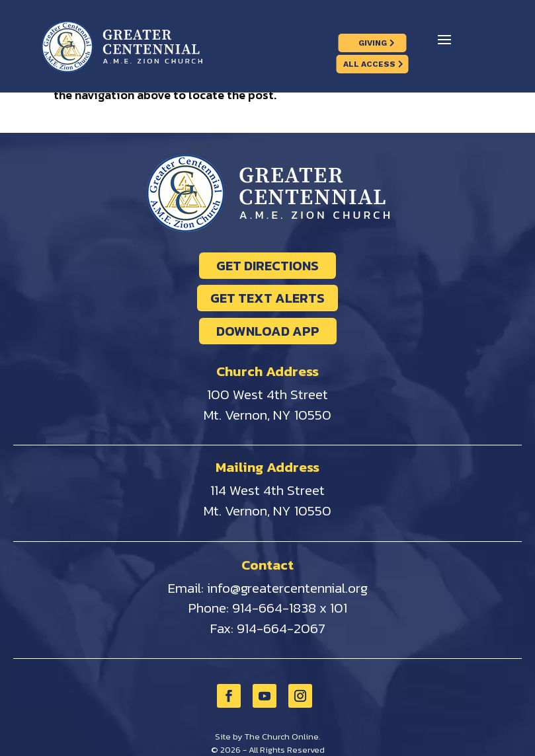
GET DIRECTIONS (267, 266)
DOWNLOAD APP (268, 331)
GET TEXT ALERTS (267, 298)
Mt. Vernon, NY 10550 (267, 415)
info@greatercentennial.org (287, 588)
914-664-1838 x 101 (290, 608)
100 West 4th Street (267, 394)
